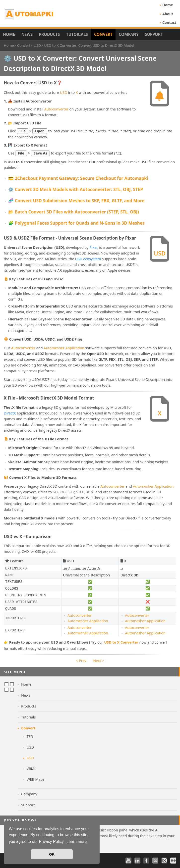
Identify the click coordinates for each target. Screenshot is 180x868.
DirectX (10, 413)
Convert (103, 34)
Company (129, 34)
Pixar (93, 247)
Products (49, 34)
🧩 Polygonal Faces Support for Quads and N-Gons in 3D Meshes (76, 223)
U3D (30, 747)
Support (154, 34)
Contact (169, 23)
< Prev (81, 661)
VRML (31, 769)
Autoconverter (56, 109)
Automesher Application (64, 348)
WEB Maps (35, 779)
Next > (99, 661)
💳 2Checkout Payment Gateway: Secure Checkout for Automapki (78, 178)
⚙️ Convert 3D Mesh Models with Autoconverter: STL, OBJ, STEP (76, 189)
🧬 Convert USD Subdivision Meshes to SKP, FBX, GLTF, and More (76, 201)
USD (64, 92)
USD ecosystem (88, 259)
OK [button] (52, 854)
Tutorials (77, 34)
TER (30, 737)
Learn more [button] (77, 842)
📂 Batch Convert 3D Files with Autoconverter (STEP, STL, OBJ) (74, 212)
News (27, 34)
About (168, 14)
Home (168, 5)
